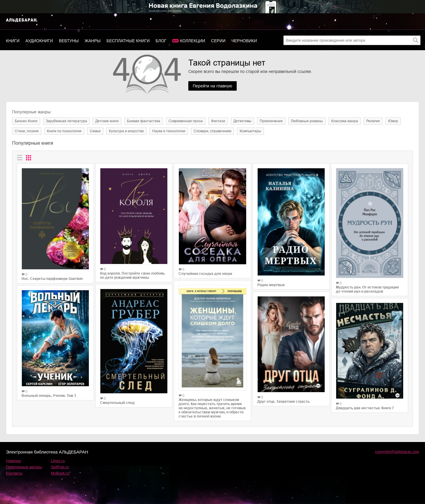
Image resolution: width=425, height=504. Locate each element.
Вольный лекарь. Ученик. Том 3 (49, 396)
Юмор (393, 121)
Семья (95, 131)
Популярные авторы (24, 467)
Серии (218, 41)
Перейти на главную (212, 86)
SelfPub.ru (60, 467)
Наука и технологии (169, 131)
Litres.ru (58, 461)
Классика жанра (345, 121)
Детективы (242, 121)
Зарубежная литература (66, 121)
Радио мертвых (271, 285)
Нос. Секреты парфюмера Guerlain (52, 279)
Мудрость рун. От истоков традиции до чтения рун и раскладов (367, 289)
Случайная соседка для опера (205, 274)
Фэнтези (218, 121)
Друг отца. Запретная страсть (283, 402)
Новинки (13, 461)
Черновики (244, 41)
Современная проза (186, 121)
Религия (373, 121)
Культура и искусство (126, 131)
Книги (13, 41)
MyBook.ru (60, 473)
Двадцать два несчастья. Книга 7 (365, 408)
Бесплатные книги (128, 41)
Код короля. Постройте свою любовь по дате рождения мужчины (132, 275)
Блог (161, 41)
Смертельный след (117, 403)
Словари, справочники (212, 131)
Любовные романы (307, 121)
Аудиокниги (39, 41)
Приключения (271, 121)
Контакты (14, 473)
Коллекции (193, 41)
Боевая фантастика (144, 121)
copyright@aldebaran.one (397, 452)
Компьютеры (250, 131)
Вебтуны (69, 41)
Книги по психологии (64, 131)
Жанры (93, 41)
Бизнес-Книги (26, 121)
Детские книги (107, 121)
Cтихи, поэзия (27, 131)
